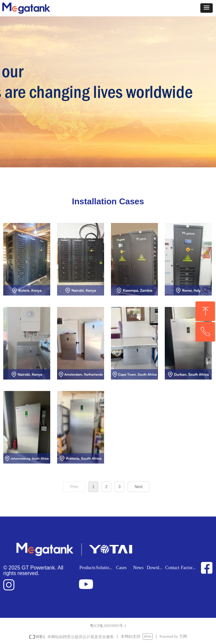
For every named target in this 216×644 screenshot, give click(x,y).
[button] (207, 8)
